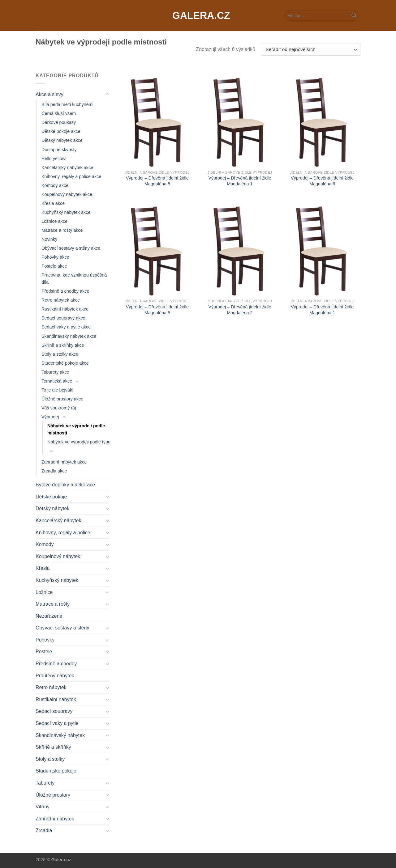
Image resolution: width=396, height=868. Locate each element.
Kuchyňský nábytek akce (66, 212)
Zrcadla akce (54, 471)
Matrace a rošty (53, 604)
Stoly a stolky (50, 759)
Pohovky (45, 640)
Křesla (43, 568)
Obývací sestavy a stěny (62, 628)
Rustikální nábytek (56, 699)
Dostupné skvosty (59, 150)
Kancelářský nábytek (58, 521)
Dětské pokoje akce (61, 131)
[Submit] (354, 15)
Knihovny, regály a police (63, 533)
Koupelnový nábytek (58, 556)
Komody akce (55, 185)
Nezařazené (49, 616)
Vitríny (43, 807)
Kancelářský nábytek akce (67, 167)
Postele (44, 652)
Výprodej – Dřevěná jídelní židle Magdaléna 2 (240, 310)
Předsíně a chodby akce (65, 291)
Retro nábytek (51, 687)
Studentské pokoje (56, 771)
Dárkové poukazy (59, 122)
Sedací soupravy (54, 711)
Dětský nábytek (52, 508)
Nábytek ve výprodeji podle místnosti (76, 429)
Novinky (49, 239)
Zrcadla (44, 830)
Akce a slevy (49, 94)
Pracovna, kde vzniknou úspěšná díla (74, 279)
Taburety (45, 783)
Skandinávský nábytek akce (69, 336)
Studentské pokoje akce (65, 363)
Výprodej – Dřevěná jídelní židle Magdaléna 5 (157, 310)
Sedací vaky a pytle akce (66, 327)
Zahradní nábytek (55, 819)
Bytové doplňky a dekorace (65, 485)
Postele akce (54, 266)
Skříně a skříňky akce (63, 345)
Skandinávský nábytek (60, 735)
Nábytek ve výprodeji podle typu (79, 442)
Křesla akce (53, 203)
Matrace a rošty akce (62, 230)
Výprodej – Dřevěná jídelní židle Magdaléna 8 (157, 181)
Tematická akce (57, 381)
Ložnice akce (54, 221)
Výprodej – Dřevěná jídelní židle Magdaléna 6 (322, 181)
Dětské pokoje (51, 497)
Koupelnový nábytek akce (67, 194)
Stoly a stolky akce (60, 354)
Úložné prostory (53, 795)
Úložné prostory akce (62, 399)
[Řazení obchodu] (311, 50)
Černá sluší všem (59, 113)
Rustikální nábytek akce (65, 309)
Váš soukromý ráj (59, 408)
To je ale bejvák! (57, 390)
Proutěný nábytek (55, 676)
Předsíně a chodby (56, 664)
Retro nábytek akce (61, 300)
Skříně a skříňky (53, 747)
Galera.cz (198, 15)
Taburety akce (55, 372)
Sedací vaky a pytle (57, 723)
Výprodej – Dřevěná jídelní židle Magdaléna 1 (240, 181)
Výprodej (50, 417)
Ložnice (44, 592)
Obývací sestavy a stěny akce (71, 248)
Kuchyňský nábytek (57, 580)
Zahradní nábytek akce (64, 462)
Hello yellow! (54, 159)
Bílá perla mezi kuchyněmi (67, 104)
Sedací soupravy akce (63, 318)
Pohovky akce (55, 257)
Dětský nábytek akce (62, 140)
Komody (45, 544)
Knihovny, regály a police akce (71, 176)
